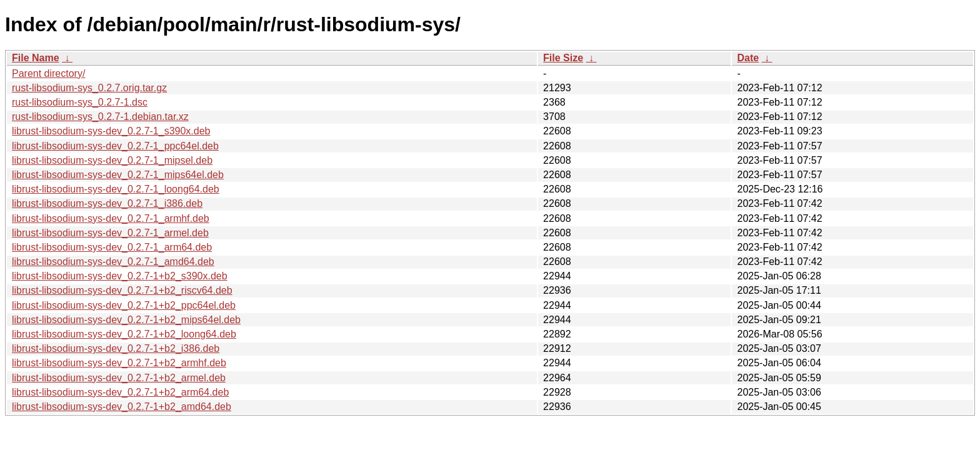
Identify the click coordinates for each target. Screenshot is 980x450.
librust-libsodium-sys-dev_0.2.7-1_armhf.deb (111, 218)
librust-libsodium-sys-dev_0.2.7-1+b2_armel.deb (119, 378)
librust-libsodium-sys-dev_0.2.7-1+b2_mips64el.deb (126, 320)
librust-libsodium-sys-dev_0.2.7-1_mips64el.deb (118, 175)
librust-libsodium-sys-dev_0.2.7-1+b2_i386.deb (116, 348)
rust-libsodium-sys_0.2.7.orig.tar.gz (89, 88)
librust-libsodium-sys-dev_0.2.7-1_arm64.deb (112, 247)
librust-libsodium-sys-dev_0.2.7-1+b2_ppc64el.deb (124, 305)
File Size (563, 58)
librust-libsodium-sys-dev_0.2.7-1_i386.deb (107, 203)
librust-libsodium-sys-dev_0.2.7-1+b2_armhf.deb (119, 363)
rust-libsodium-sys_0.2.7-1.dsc (80, 102)
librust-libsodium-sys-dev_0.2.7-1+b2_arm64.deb (120, 392)
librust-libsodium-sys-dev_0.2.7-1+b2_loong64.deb (124, 334)
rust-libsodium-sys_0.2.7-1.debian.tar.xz (100, 117)
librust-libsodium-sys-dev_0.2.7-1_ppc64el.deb (115, 146)
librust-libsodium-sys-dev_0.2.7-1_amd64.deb (113, 262)
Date (748, 58)
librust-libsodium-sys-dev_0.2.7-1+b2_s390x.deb (120, 276)
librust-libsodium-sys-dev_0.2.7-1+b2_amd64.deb (122, 407)
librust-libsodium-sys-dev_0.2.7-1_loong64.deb (116, 189)
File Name (36, 58)
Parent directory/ (48, 73)
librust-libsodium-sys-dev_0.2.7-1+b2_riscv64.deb (122, 290)
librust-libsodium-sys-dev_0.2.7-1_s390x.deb (111, 131)
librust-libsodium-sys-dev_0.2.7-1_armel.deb (110, 233)
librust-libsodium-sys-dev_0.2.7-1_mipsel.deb (112, 160)
